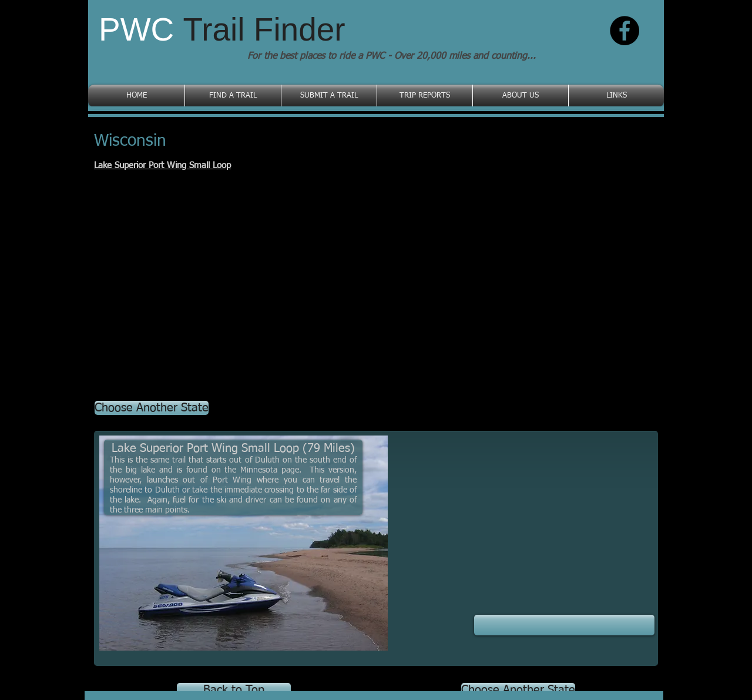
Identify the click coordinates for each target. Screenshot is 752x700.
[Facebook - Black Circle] (625, 31)
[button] (564, 625)
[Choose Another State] (152, 408)
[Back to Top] (234, 690)
